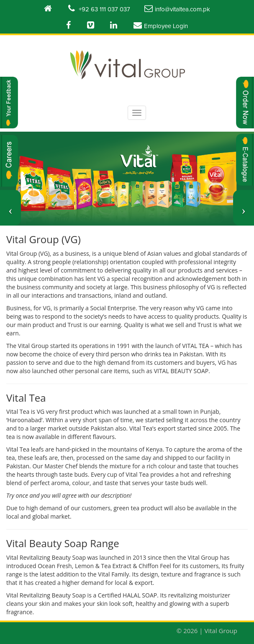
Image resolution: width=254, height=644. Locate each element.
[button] (10, 208)
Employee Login (161, 25)
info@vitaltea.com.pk (177, 8)
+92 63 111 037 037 (99, 8)
